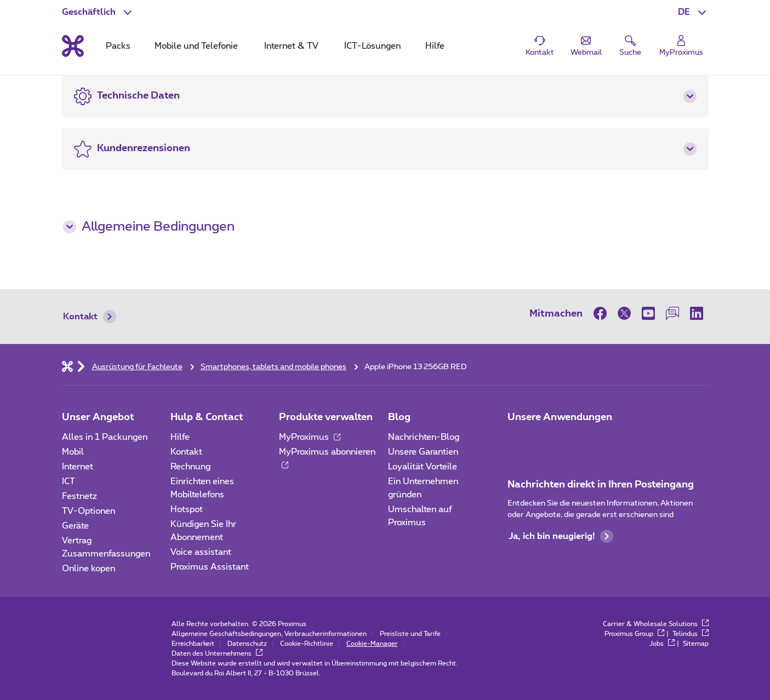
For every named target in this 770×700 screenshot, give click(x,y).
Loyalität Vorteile (423, 467)
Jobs (662, 644)
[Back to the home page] (73, 46)
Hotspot (187, 509)
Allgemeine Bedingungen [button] (149, 227)
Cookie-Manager (372, 644)
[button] (693, 12)
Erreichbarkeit (193, 644)
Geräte (75, 526)
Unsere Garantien (423, 452)
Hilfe (180, 437)
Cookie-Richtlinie (307, 644)
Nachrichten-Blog (424, 437)
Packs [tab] (118, 46)
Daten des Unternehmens (217, 653)
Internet (78, 467)
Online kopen (89, 569)
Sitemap (696, 644)
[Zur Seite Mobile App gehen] (517, 440)
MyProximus (310, 437)
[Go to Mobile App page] (548, 440)
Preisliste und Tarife (410, 634)
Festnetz (79, 496)
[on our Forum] (672, 313)
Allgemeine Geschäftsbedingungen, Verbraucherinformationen (269, 634)
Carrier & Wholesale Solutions (656, 624)
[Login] (681, 46)
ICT (69, 481)
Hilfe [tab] (435, 46)
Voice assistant (201, 552)
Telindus (691, 634)
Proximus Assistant (210, 567)
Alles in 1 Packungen (105, 437)
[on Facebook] (603, 313)
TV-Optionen (89, 511)
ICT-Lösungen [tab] (372, 46)
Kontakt (90, 317)
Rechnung (190, 467)
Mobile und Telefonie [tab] (196, 46)
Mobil (73, 452)
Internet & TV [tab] (291, 46)
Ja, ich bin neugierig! (561, 536)
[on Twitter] (624, 313)
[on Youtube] (648, 313)
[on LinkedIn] (697, 313)
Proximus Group (634, 634)
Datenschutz (247, 644)
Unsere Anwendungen (560, 417)
